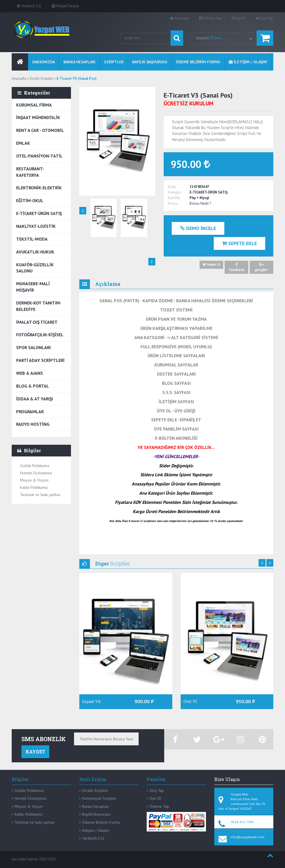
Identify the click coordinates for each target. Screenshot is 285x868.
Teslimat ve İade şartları (40, 495)
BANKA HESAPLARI (79, 62)
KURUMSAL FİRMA (34, 105)
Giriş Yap (157, 790)
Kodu (172, 187)
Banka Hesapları (95, 806)
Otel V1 (190, 702)
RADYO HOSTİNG (33, 424)
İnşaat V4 (91, 702)
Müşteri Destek (65, 6)
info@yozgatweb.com (248, 837)
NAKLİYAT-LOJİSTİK (36, 226)
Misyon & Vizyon (34, 480)
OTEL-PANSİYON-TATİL (39, 156)
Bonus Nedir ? (200, 203)
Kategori (175, 192)
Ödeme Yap (210, 18)
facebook (237, 267)
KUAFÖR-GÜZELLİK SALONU (35, 268)
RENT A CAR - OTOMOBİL (40, 130)
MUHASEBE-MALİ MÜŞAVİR (33, 287)
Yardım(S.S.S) (29, 6)
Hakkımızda (44, 62)
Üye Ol (239, 18)
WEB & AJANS (30, 373)
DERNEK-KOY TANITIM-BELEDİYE (39, 306)
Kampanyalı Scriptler (99, 798)
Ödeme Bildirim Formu (101, 822)
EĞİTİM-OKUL (30, 200)
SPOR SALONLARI (33, 347)
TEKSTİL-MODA (32, 239)
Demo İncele (198, 228)
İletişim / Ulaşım (95, 830)
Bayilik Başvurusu (96, 814)
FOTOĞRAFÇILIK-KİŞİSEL (40, 335)
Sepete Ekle (239, 243)
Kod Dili (174, 198)
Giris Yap (265, 18)
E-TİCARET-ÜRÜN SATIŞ (39, 213)
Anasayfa (179, 18)
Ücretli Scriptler (95, 790)
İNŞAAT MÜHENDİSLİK (38, 117)
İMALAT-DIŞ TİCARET (37, 322)
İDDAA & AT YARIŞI (35, 399)
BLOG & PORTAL (33, 386)
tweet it (211, 265)
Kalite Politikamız (34, 487)
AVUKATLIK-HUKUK (35, 252)
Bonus (173, 203)
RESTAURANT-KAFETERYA (30, 172)
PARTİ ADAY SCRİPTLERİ (40, 360)
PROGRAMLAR (30, 412)
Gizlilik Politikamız (35, 466)
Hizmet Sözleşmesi (36, 473)
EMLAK (23, 143)
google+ (261, 267)
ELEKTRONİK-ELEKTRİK (39, 188)
